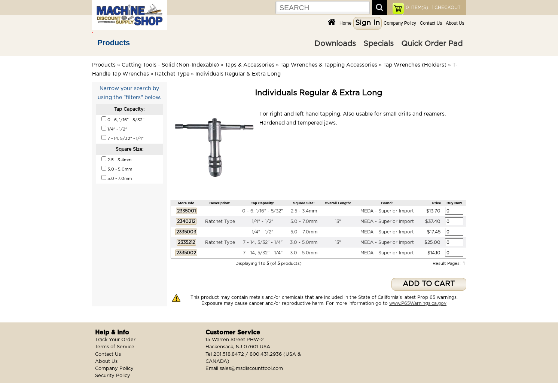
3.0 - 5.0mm (304, 242)
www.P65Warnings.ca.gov (418, 303)
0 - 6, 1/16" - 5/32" (263, 211)
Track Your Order (115, 340)
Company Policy (400, 23)
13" (338, 221)
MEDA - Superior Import (387, 211)
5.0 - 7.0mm (304, 221)
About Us (455, 23)
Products (114, 43)
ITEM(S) (417, 7)
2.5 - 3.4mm (304, 211)
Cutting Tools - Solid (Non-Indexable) (170, 65)
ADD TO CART (429, 284)
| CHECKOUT (445, 7)
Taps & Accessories (250, 65)
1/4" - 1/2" (263, 221)
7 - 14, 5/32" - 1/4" (263, 242)
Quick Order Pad (432, 44)
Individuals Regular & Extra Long (238, 74)
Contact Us (431, 23)
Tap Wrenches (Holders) (415, 65)
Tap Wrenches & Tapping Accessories (329, 65)
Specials (379, 44)
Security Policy (113, 376)
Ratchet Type (172, 74)
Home (345, 23)
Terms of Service (115, 347)
